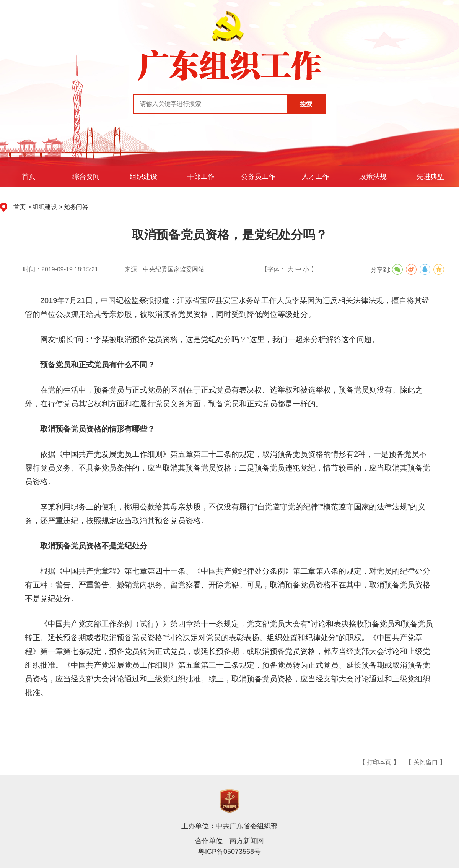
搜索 (306, 104)
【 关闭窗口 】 (426, 762)
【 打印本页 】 (379, 762)
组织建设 (143, 177)
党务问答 (76, 207)
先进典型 (430, 177)
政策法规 (373, 177)
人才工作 (316, 177)
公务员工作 (258, 177)
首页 (29, 177)
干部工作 (201, 177)
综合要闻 (86, 177)
